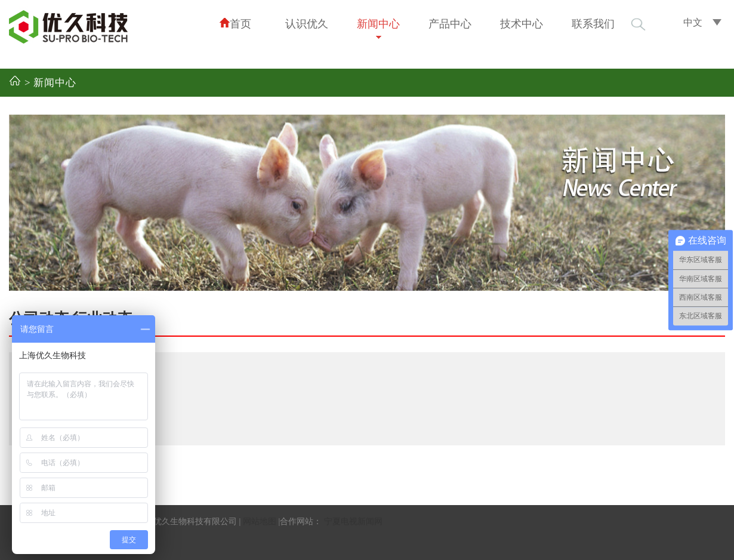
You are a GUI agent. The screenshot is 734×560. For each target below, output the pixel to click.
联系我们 (593, 24)
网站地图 (260, 521)
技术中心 (522, 24)
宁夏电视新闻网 (353, 521)
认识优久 (307, 24)
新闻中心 (378, 24)
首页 (235, 24)
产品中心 (450, 24)
